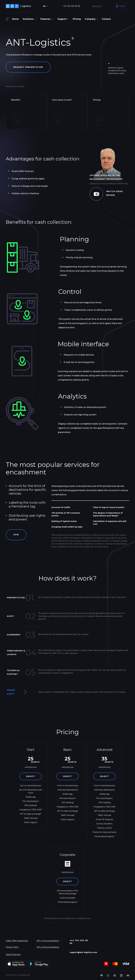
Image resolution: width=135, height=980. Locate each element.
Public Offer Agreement (17, 941)
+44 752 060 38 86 (72, 6)
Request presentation (28, 67)
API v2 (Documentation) (48, 947)
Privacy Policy (12, 947)
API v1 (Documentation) (48, 941)
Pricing (77, 19)
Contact (106, 19)
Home (15, 19)
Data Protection (13, 954)
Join (16, 535)
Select (31, 776)
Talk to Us (97, 6)
